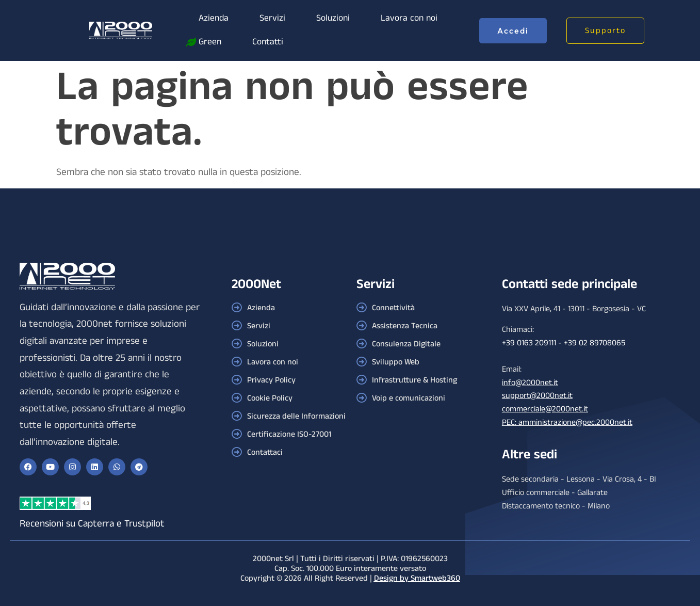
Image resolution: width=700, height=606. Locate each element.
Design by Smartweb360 (417, 578)
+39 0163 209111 (529, 343)
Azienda (214, 18)
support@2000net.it (537, 396)
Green (210, 42)
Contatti (268, 42)
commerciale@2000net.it (545, 409)
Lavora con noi (409, 18)
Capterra (96, 524)
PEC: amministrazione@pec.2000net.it (567, 422)
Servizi (272, 18)
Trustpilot (144, 524)
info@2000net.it (530, 383)
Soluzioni (333, 18)
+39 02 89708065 (595, 343)
